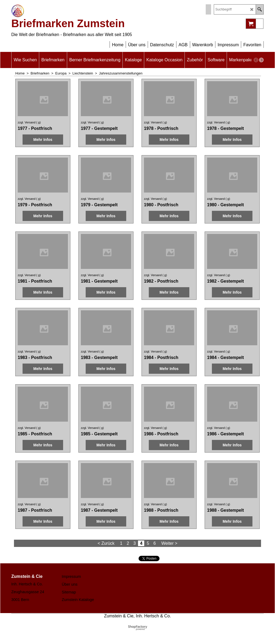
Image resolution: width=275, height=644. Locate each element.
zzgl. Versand (27, 122)
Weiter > (169, 543)
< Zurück (106, 543)
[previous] (256, 60)
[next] (261, 60)
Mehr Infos (43, 140)
